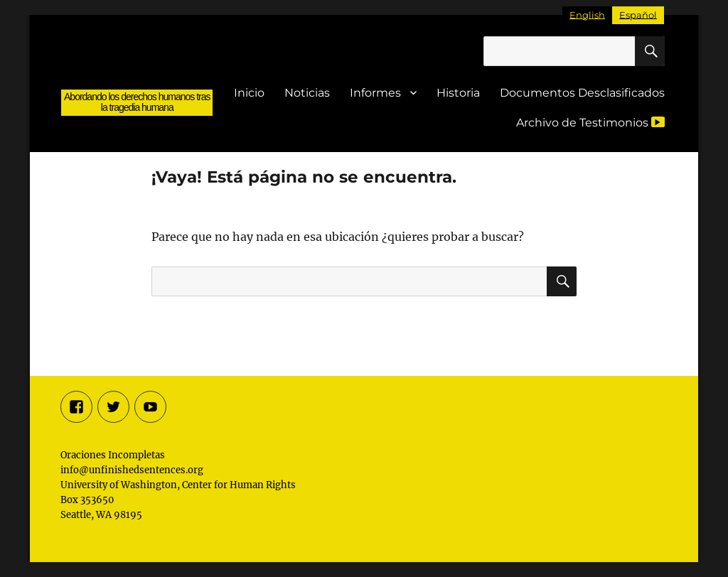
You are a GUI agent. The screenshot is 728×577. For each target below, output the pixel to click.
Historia (458, 93)
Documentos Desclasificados (582, 93)
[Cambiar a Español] (638, 15)
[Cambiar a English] (587, 15)
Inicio (249, 93)
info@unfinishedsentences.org (132, 470)
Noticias (307, 93)
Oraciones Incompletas (137, 73)
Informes (375, 93)
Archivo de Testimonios (590, 122)
